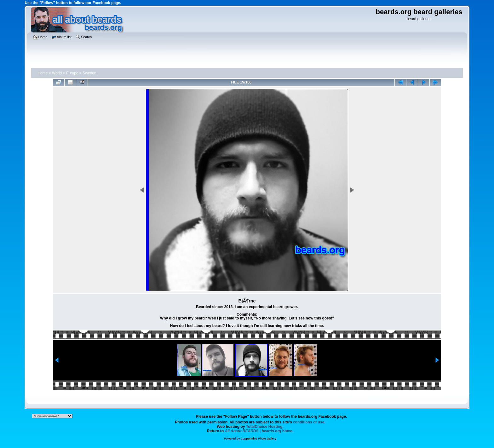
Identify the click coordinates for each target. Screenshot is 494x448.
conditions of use (309, 422)
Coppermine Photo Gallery (259, 439)
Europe (72, 73)
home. (259, 431)
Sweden (89, 73)
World (57, 73)
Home (43, 73)
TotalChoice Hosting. (265, 427)
